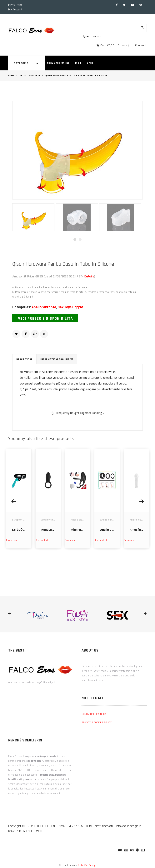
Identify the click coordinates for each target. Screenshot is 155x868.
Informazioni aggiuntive (57, 359)
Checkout (141, 45)
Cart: (107, 45)
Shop (90, 63)
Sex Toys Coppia (70, 307)
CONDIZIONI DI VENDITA (94, 714)
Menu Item (15, 5)
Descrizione (24, 359)
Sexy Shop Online (58, 63)
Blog (78, 63)
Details (89, 276)
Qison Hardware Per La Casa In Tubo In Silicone (76, 76)
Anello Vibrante (30, 76)
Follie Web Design (87, 865)
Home (11, 76)
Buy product (12, 540)
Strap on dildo (20, 520)
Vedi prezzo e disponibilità (46, 319)
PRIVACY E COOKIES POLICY (97, 723)
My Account (15, 10)
